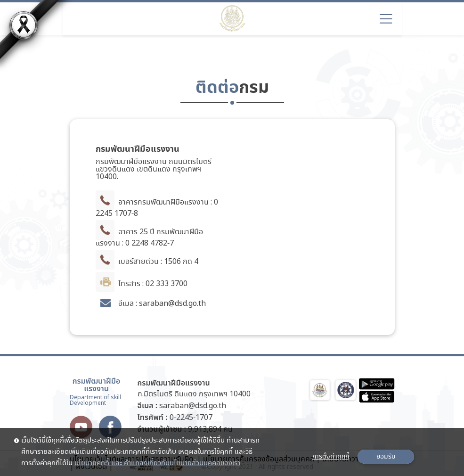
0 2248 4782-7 (150, 243)
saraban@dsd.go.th (193, 406)
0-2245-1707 (191, 418)
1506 (172, 262)
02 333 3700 (167, 284)
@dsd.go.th (187, 304)
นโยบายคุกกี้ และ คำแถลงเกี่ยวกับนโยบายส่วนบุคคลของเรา (157, 463)
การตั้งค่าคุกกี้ (331, 457)
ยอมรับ (386, 457)
